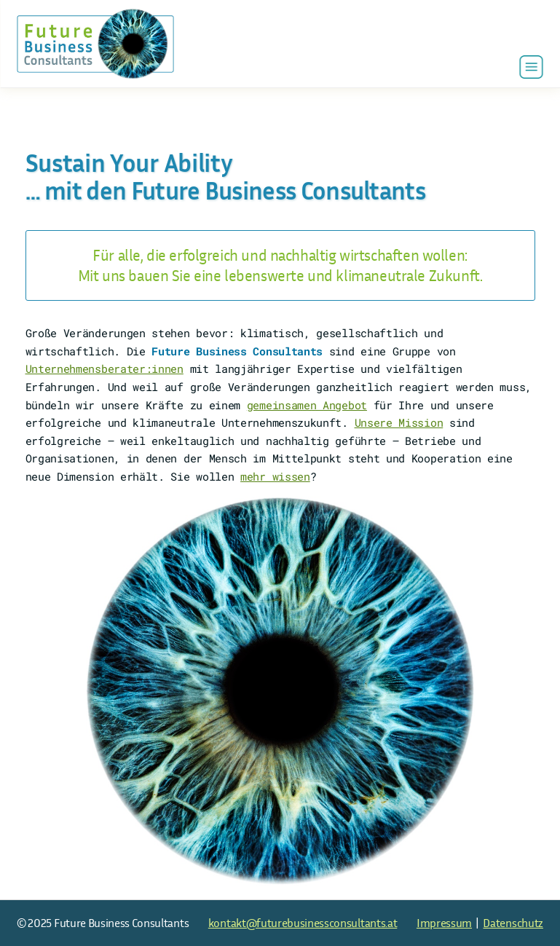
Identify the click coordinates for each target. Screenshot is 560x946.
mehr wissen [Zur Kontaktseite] (275, 476)
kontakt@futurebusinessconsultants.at (303, 923)
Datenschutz (513, 923)
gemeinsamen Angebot (307, 405)
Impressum (444, 923)
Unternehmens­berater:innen (104, 368)
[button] (532, 67)
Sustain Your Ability (129, 163)
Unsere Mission (399, 422)
